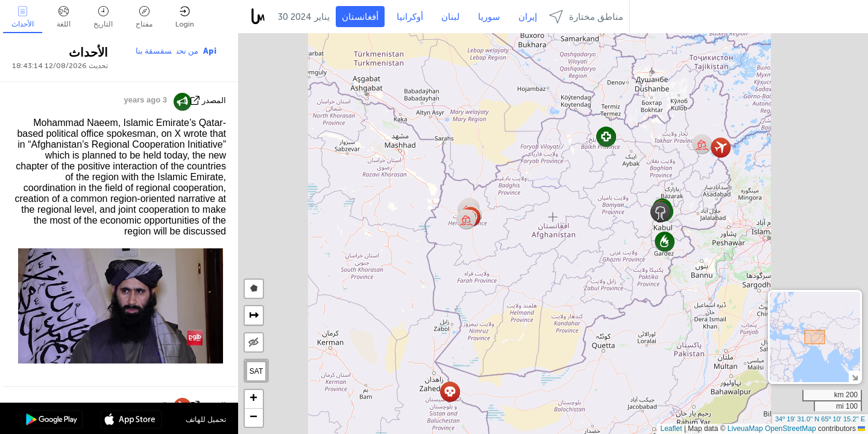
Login (185, 17)
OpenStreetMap (791, 429)
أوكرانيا (410, 17)
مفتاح (144, 17)
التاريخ (103, 17)
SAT (256, 371)
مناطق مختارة (586, 17)
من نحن (187, 51)
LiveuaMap (745, 429)
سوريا (489, 17)
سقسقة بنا (154, 51)
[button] (466, 219)
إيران (528, 17)
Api (210, 51)
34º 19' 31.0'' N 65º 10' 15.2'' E (820, 419)
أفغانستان (360, 17)
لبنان (451, 17)
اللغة (64, 17)
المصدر (214, 100)
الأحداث (23, 17)
